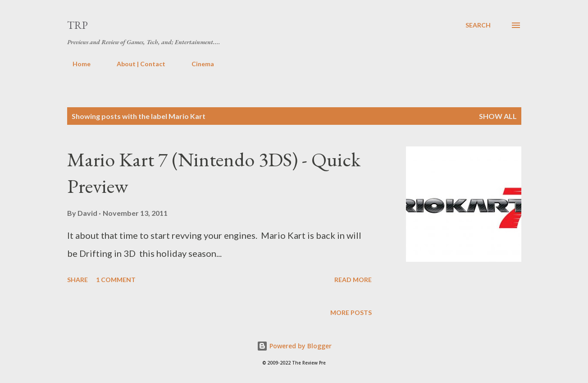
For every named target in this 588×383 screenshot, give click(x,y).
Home (76, 64)
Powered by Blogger (294, 346)
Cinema (197, 64)
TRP (77, 25)
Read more (353, 280)
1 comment (116, 280)
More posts (351, 312)
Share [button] (77, 280)
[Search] (478, 25)
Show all (498, 116)
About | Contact (136, 64)
